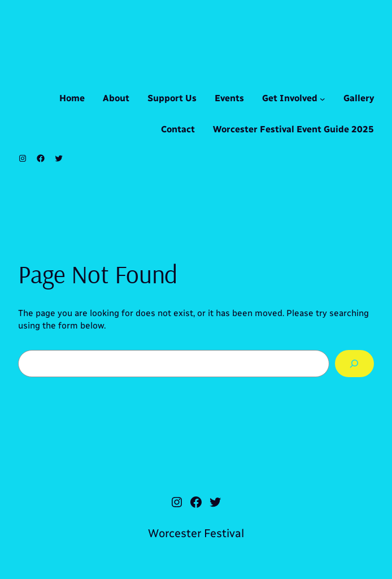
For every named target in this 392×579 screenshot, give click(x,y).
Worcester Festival (196, 533)
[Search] (354, 364)
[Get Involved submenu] (323, 99)
